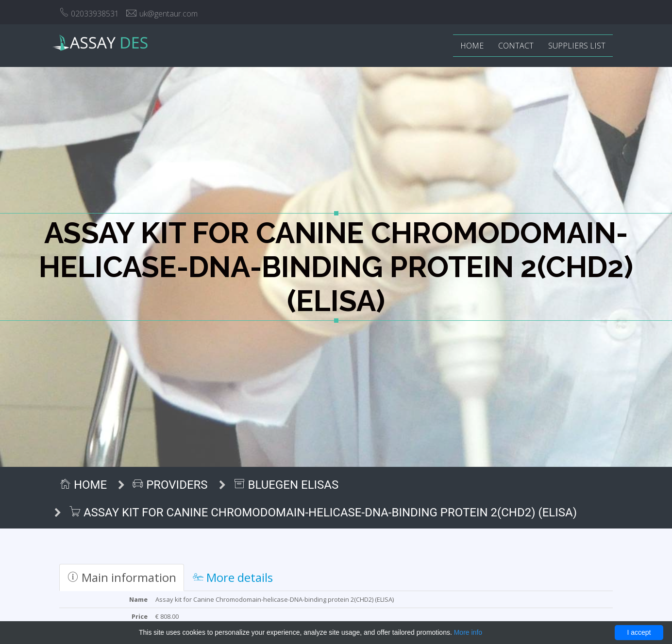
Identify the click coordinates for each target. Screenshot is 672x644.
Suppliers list (577, 46)
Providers (170, 485)
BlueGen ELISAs (286, 485)
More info (468, 632)
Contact (516, 46)
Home (472, 46)
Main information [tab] (122, 577)
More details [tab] (233, 577)
